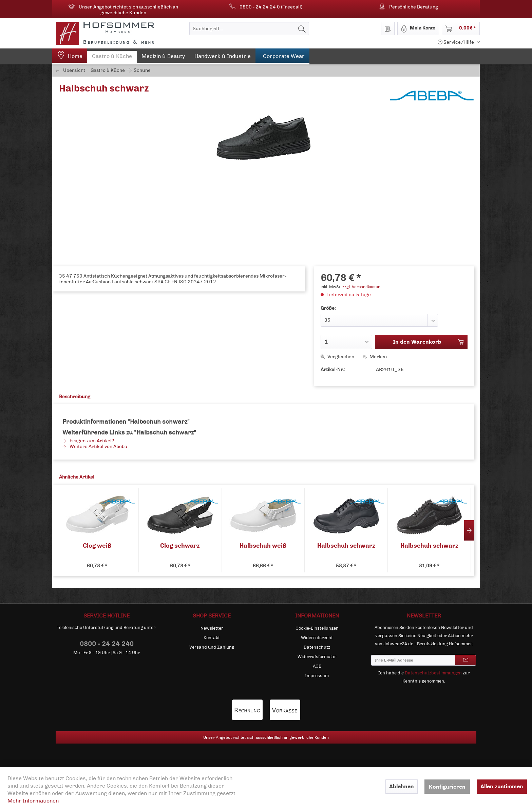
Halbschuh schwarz (346, 546)
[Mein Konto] (418, 28)
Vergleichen (337, 357)
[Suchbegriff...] (249, 28)
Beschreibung (75, 397)
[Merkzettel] (388, 28)
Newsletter (212, 628)
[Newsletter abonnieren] (465, 660)
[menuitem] (249, 28)
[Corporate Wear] (282, 56)
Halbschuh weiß (263, 546)
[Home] (70, 56)
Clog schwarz (180, 546)
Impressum (317, 676)
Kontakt (212, 638)
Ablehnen (402, 786)
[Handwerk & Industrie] (223, 58)
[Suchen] (302, 28)
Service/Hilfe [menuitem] (456, 42)
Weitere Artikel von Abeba (95, 446)
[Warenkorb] (461, 28)
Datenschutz (317, 647)
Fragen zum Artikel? (88, 441)
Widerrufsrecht (317, 638)
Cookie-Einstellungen (317, 628)
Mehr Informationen (33, 801)
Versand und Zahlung (212, 647)
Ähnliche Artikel (77, 477)
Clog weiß (97, 546)
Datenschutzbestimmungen (433, 673)
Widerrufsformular (317, 657)
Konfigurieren (447, 787)
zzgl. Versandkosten (361, 287)
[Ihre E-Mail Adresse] (413, 660)
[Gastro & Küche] (112, 58)
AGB (317, 666)
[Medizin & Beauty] (163, 58)
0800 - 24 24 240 (107, 644)
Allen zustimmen (502, 786)
